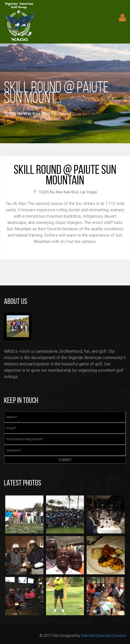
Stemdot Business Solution (104, 636)
